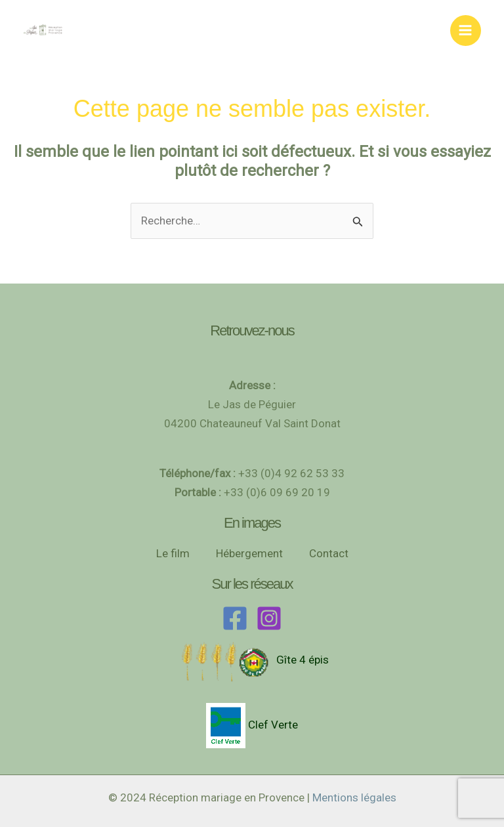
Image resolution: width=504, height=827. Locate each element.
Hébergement (249, 553)
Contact (329, 553)
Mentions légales (354, 797)
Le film (173, 553)
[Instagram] (269, 618)
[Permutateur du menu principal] (466, 31)
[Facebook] (235, 618)
